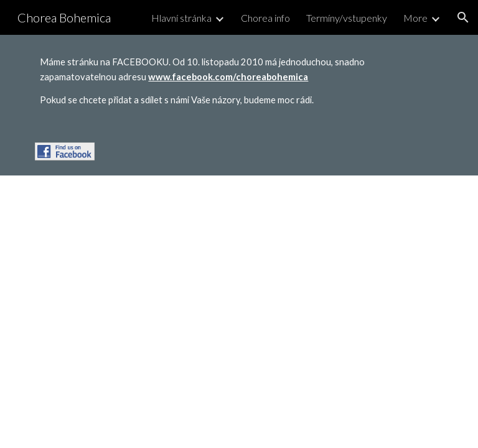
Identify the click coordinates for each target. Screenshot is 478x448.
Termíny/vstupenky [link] (347, 18)
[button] (463, 17)
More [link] (415, 18)
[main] (239, 81)
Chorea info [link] (265, 18)
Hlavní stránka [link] (181, 18)
